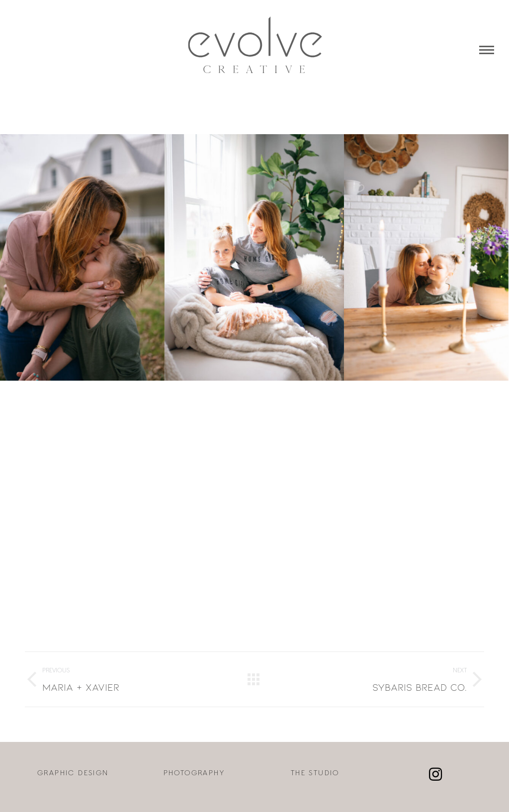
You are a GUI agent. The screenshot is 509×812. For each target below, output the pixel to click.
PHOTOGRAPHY (194, 773)
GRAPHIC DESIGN (73, 773)
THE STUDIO (315, 773)
